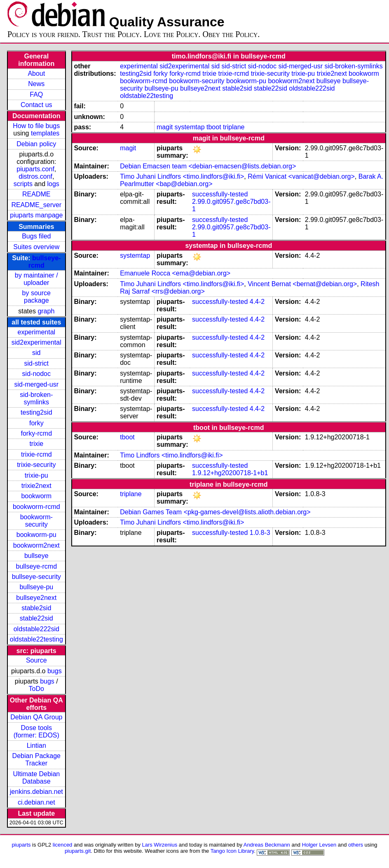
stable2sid (36, 608)
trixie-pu (36, 475)
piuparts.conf (35, 169)
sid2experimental (36, 342)
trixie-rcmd (36, 454)
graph (46, 311)
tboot (214, 127)
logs (53, 184)
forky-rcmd (37, 433)
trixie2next (36, 486)
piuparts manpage (36, 215)
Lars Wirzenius (160, 845)
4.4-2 (257, 302)
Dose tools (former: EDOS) (36, 731)
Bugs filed (36, 236)
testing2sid (36, 412)
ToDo (36, 689)
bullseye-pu (36, 587)
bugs (55, 671)
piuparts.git (78, 851)
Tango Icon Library (232, 851)
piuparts (21, 845)
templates (45, 133)
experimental (36, 332)
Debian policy (36, 144)
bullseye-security (36, 577)
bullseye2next (36, 598)
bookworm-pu (36, 535)
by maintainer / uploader (36, 279)
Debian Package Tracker (36, 759)
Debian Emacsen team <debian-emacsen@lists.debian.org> (208, 166)
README (36, 194)
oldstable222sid (36, 629)
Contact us (36, 105)
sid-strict (37, 363)
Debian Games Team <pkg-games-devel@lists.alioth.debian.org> (215, 512)
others (356, 845)
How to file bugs (36, 126)
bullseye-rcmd (36, 566)
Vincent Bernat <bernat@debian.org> (302, 284)
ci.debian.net (36, 802)
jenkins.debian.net (36, 792)
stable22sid (36, 618)
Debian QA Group (36, 717)
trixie (36, 444)
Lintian (36, 745)
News (36, 84)
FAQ (36, 94)
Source (36, 660)
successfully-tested (220, 194)
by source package (36, 297)
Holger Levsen (319, 845)
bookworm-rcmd (36, 507)
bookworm (36, 496)
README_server (36, 205)
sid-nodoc (36, 374)
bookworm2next (36, 545)
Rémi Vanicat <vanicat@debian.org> (301, 176)
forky (36, 423)
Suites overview (36, 247)
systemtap (190, 127)
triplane (234, 127)
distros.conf (35, 176)
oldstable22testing (36, 639)
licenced (63, 845)
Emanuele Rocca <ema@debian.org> (175, 273)
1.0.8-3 (260, 533)
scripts (23, 184)
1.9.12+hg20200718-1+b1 (230, 473)
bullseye (36, 556)
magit (165, 127)
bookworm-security (36, 521)
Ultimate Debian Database (36, 778)
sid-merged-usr (36, 384)
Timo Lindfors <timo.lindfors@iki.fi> (171, 455)
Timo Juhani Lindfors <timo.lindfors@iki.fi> (182, 176)
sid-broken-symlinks (36, 398)
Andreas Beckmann (267, 845)
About (36, 73)
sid (36, 353)
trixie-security (36, 465)
